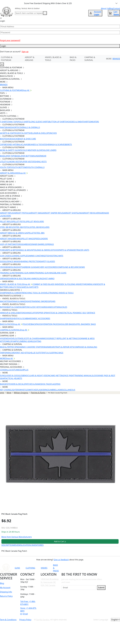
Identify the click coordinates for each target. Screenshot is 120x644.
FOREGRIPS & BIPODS (10, 250)
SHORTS (15, 127)
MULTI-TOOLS (16, 287)
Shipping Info (6, 592)
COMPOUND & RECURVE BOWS (71, 267)
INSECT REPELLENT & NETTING (63, 338)
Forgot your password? (10, 40)
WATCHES (33, 390)
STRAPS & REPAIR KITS (64, 347)
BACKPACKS (36, 324)
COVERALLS (5, 370)
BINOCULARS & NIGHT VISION (36, 376)
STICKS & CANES (56, 313)
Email (24, 614)
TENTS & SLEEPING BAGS (52, 353)
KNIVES (44, 568)
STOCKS (55, 250)
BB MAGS (18, 239)
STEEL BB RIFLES (7, 227)
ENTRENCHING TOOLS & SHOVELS (34, 293)
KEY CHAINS (5, 390)
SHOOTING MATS (56, 256)
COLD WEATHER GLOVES (33, 150)
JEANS (8, 127)
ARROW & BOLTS (17, 279)
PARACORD (10, 353)
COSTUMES (15, 370)
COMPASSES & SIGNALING (85, 347)
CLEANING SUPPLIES (19, 256)
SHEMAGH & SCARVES (55, 145)
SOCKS (15, 139)
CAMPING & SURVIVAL (90, 59)
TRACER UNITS (83, 250)
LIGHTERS (15, 390)
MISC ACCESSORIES (42, 318)
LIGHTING (37, 341)
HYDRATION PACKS (50, 324)
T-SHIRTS (4, 122)
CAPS (2, 145)
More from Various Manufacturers (17, 537)
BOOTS (3, 139)
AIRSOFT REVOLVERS (91, 213)
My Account (5, 588)
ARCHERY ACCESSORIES (47, 267)
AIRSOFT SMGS (36, 213)
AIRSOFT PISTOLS (22, 213)
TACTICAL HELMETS (13, 378)
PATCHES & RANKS (33, 384)
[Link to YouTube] (78, 568)
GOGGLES (4, 261)
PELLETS (32, 233)
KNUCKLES (62, 307)
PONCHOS (52, 133)
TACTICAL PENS (70, 313)
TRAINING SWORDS (40, 301)
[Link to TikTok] (95, 568)
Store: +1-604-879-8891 (28, 610)
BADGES (4, 384)
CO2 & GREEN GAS (20, 233)
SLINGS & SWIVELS (43, 250)
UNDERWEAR (40, 156)
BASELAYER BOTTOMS (25, 156)
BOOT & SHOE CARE (27, 139)
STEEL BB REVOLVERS (40, 227)
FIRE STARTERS (38, 347)
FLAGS (53, 384)
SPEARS (52, 301)
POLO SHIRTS (24, 122)
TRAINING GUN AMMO (25, 273)
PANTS (3, 127)
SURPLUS (24, 370)
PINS (58, 384)
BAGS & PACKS (73, 59)
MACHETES (5, 301)
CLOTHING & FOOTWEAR (7, 59)
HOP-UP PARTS (7, 244)
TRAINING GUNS (7, 273)
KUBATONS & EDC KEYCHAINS (33, 307)
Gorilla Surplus (43, 620)
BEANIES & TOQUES (37, 145)
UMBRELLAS (54, 390)
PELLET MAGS (28, 239)
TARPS (3, 353)
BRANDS (116, 59)
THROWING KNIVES (91, 284)
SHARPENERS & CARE (9, 293)
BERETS (69, 145)
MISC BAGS (91, 324)
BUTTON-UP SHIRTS (58, 122)
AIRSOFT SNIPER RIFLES (53, 213)
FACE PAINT (69, 376)
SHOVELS (12, 338)
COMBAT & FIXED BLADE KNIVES (47, 284)
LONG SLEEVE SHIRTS (39, 122)
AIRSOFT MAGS (7, 239)
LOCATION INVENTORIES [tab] (33, 545)
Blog (2, 583)
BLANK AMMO (31, 279)
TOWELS (8, 341)
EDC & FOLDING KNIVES (72, 284)
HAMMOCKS (44, 338)
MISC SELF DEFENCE (86, 313)
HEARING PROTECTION (30, 261)
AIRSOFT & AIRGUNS (30, 59)
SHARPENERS (6, 318)
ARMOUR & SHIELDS (9, 313)
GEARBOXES (26, 244)
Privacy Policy (25, 620)
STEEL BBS (40, 233)
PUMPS (14, 341)
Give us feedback (61, 560)
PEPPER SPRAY (43, 313)
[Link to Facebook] (83, 568)
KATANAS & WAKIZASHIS (21, 301)
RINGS (46, 390)
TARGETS (44, 256)
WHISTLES (24, 390)
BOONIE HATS (11, 145)
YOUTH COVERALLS (36, 167)
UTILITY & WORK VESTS (10, 162)
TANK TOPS (13, 122)
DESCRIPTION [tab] (8, 545)
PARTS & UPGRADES (67, 250)
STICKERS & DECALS (16, 384)
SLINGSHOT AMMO (46, 279)
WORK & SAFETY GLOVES (11, 150)
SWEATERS (94, 122)
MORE (109, 59)
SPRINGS (50, 244)
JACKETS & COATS (8, 133)
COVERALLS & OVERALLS (29, 127)
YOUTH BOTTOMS (19, 167)
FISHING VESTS (40, 162)
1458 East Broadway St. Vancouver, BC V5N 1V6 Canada (50, 582)
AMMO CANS (34, 256)
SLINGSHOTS (17, 267)
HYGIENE (4, 338)
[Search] (29, 13)
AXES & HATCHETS (30, 287)
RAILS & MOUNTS (27, 250)
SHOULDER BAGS (66, 324)
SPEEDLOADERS (41, 239)
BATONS (4, 307)
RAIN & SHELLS (41, 133)
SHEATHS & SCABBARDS (22, 318)
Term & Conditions (8, 620)
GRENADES (5, 279)
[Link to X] (101, 568)
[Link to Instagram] (89, 568)
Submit (101, 588)
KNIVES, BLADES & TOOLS (53, 59)
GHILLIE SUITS (35, 353)
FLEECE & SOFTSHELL (25, 133)
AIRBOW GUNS (30, 267)
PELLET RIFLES (6, 222)
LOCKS (96, 376)
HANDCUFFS (52, 307)
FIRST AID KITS (22, 353)
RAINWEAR (49, 347)
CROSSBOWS (6, 267)
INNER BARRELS (39, 244)
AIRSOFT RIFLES (7, 213)
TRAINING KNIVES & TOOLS (61, 293)
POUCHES (27, 324)
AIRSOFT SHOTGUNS (73, 213)
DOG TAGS (46, 384)
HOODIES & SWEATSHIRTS (78, 122)
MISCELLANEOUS (68, 390)
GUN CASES (5, 256)
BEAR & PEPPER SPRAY (10, 347)
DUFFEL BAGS (80, 324)
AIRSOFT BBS (6, 233)
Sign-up (25, 52)
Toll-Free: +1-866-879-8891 (28, 603)
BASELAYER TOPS (8, 156)
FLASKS (40, 390)
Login (60, 46)
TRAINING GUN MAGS (45, 273)
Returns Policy (6, 596)
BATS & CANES (14, 307)
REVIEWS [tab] (18, 545)
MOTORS (17, 244)
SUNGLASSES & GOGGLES (11, 376)
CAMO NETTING (57, 376)
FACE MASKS (14, 261)
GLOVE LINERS (50, 150)
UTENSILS (20, 338)
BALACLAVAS (23, 145)
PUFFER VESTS (27, 162)
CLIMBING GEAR (25, 341)
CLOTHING (30, 568)
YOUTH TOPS (6, 167)
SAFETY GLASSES (48, 261)
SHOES (9, 139)
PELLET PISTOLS (20, 222)
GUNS (17, 568)
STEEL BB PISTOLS (23, 227)
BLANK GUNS (60, 273)
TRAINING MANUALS (83, 376)
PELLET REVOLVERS (35, 222)
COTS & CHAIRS (32, 338)
